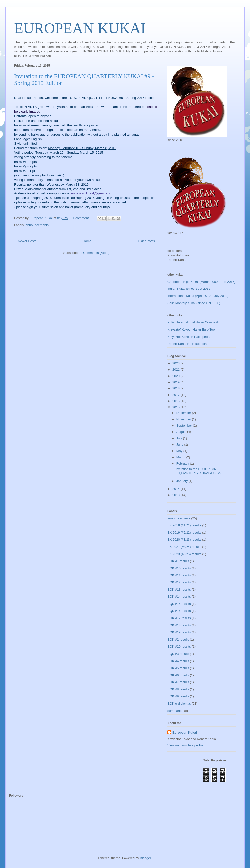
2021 (176, 369)
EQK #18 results (179, 625)
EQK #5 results (178, 668)
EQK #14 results (179, 597)
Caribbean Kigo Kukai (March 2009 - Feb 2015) (201, 282)
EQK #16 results (179, 611)
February (183, 463)
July (180, 438)
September (185, 426)
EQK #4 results (178, 661)
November (184, 419)
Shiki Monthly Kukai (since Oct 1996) (194, 303)
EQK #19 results (179, 632)
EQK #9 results (178, 696)
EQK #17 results (179, 618)
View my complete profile (185, 745)
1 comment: (82, 218)
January (183, 481)
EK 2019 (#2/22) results (184, 532)
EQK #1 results (178, 561)
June (180, 444)
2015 (176, 407)
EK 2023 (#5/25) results (184, 554)
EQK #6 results (178, 675)
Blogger (145, 858)
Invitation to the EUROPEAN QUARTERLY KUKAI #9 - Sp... (199, 471)
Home (87, 241)
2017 (176, 395)
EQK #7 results (178, 682)
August (182, 432)
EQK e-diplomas (179, 704)
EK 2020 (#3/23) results (184, 539)
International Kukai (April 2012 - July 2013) (198, 296)
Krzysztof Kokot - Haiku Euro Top (191, 330)
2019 (176, 382)
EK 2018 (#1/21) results (184, 525)
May (180, 451)
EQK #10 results (179, 568)
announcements (37, 225)
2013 (176, 495)
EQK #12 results (179, 582)
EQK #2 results (178, 639)
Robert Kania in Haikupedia (187, 344)
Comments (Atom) (96, 253)
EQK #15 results (179, 604)
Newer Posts (27, 241)
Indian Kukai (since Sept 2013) (189, 289)
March (181, 457)
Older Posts (146, 241)
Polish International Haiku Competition (195, 322)
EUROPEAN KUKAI (80, 28)
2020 (176, 376)
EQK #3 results (178, 654)
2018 (176, 388)
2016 (176, 401)
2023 (176, 363)
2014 (176, 489)
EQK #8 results (178, 689)
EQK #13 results (179, 590)
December (184, 413)
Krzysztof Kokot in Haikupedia (189, 337)
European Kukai (185, 732)
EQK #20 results (179, 646)
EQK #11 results (179, 575)
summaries (175, 711)
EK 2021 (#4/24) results (184, 547)
